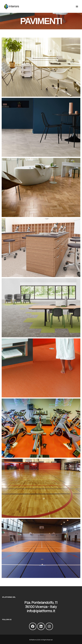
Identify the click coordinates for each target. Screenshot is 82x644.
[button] (77, 6)
